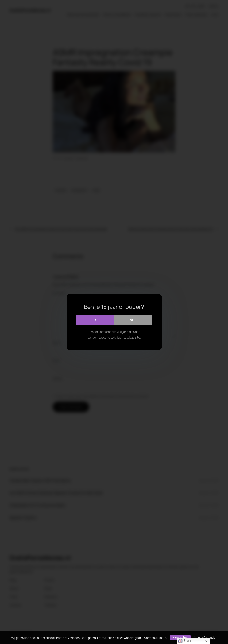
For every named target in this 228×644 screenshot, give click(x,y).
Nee (133, 320)
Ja (95, 320)
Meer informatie (205, 638)
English (186, 641)
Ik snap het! (180, 638)
